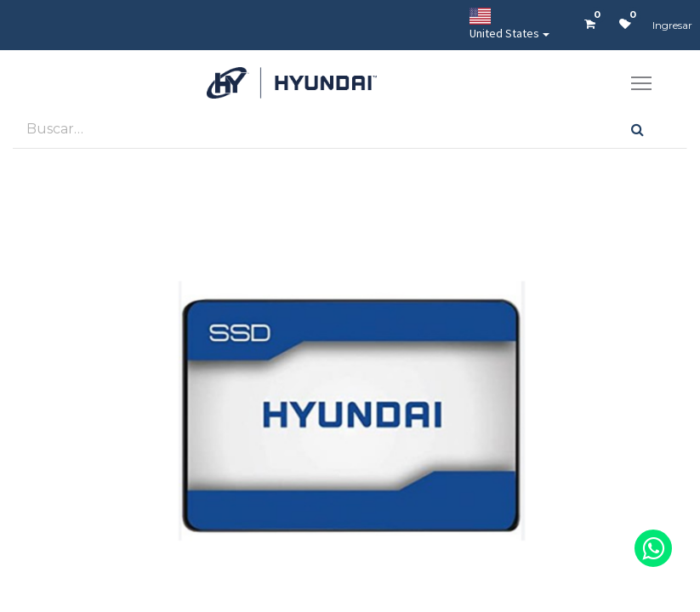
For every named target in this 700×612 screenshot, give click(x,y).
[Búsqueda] (637, 129)
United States (504, 24)
